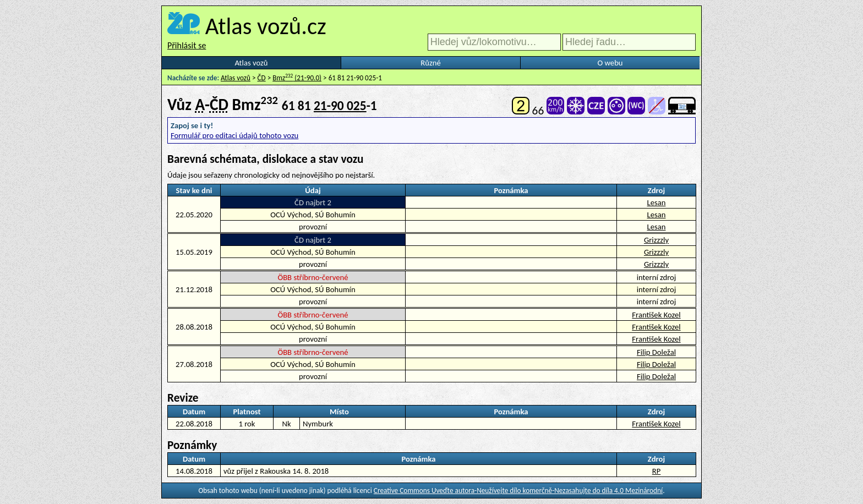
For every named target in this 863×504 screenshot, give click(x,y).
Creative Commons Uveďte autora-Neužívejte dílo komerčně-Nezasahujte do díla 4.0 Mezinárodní (518, 491)
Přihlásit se (187, 45)
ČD (262, 78)
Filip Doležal (656, 352)
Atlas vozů (252, 63)
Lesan (657, 202)
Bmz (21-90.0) (297, 78)
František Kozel (656, 315)
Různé (430, 63)
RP (657, 471)
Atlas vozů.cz (266, 26)
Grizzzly (656, 240)
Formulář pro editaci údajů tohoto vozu (234, 135)
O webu (610, 63)
